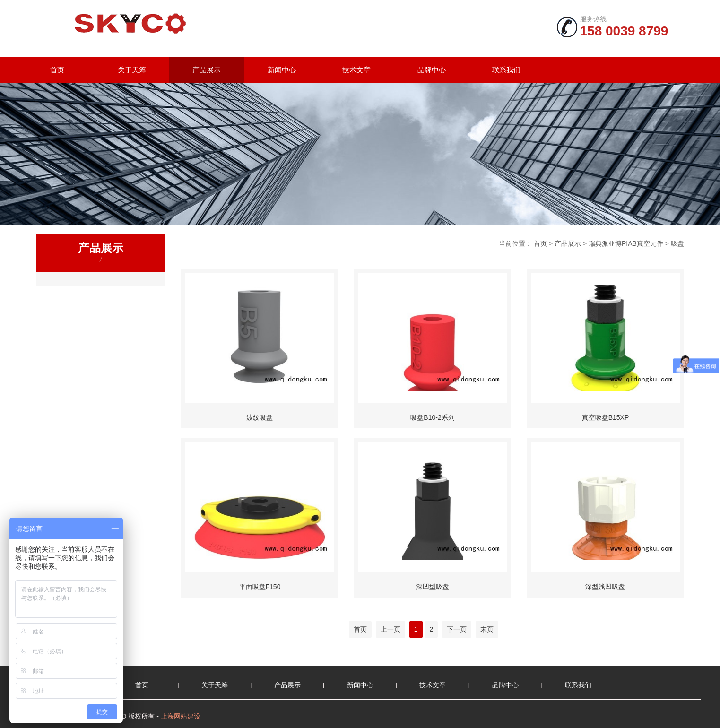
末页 (487, 629)
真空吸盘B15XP (606, 417)
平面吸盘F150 (260, 587)
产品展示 (207, 70)
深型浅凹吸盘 (605, 587)
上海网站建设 (181, 716)
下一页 (457, 629)
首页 (57, 70)
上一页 (390, 629)
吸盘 (677, 243)
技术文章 (356, 70)
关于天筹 (132, 70)
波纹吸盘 (260, 417)
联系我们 (506, 70)
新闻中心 (282, 70)
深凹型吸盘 (433, 587)
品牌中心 (432, 70)
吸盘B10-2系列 (432, 417)
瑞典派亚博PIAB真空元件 (626, 243)
